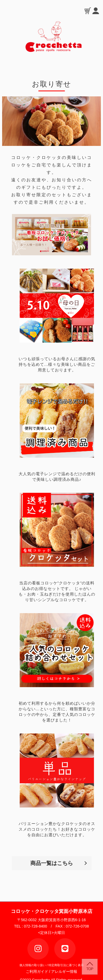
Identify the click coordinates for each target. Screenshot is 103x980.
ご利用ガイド (39, 971)
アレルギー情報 (64, 971)
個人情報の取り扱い (33, 965)
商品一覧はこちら (52, 863)
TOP (90, 969)
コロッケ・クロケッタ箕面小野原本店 (52, 911)
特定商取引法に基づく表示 (66, 965)
